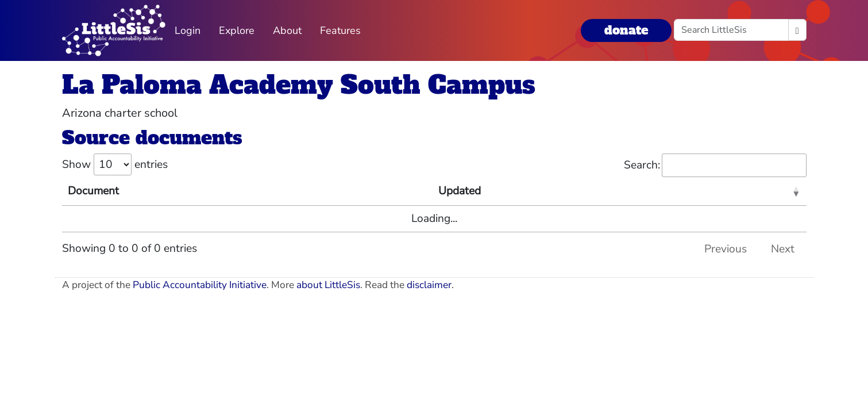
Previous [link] (726, 249)
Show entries (115, 164)
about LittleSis (328, 285)
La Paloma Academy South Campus (299, 85)
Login (188, 30)
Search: (715, 165)
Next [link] (783, 249)
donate (626, 30)
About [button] (287, 30)
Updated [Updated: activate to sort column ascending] (460, 191)
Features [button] (340, 30)
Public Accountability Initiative (200, 285)
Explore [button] (237, 30)
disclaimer (429, 285)
